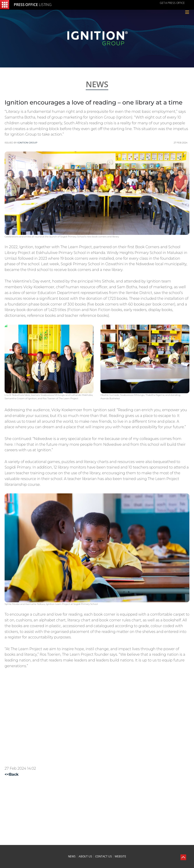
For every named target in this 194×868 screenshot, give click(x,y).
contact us (104, 856)
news (72, 856)
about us (85, 856)
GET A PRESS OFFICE (172, 3)
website (120, 856)
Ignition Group (27, 143)
